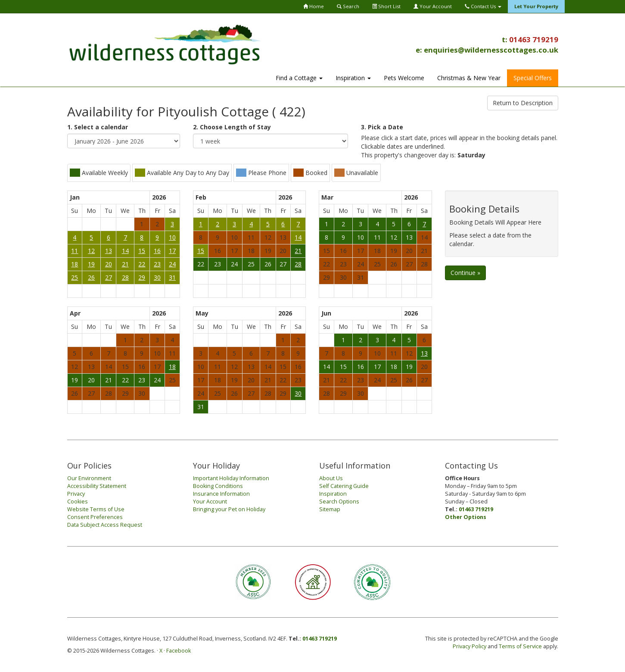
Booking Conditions (218, 486)
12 (91, 251)
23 (157, 264)
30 (157, 277)
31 (172, 277)
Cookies (78, 502)
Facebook (179, 651)
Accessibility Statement (97, 486)
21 (125, 264)
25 (75, 277)
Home (314, 6)
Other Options (466, 517)
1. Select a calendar (98, 127)
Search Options (339, 502)
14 (125, 251)
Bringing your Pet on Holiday (229, 509)
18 (75, 264)
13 (109, 251)
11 (75, 251)
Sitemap (330, 509)
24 (172, 264)
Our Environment (89, 478)
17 (172, 251)
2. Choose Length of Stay (232, 127)
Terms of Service (520, 646)
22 (142, 264)
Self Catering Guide (344, 486)
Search (348, 6)
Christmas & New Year (469, 78)
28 (125, 277)
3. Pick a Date (382, 127)
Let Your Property (536, 6)
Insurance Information (221, 494)
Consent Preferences (95, 517)
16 (157, 251)
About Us (331, 478)
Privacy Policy (470, 646)
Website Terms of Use (96, 509)
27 (109, 277)
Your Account (433, 6)
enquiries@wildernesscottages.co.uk (491, 50)
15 (142, 251)
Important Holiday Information (231, 478)
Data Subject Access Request (105, 525)
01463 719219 (534, 39)
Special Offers (533, 78)
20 (109, 264)
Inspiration (353, 78)
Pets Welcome (404, 78)
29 (142, 277)
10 (172, 237)
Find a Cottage (299, 78)
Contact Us (483, 6)
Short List (386, 6)
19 (91, 264)
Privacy (76, 494)
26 (91, 277)
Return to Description (523, 103)
